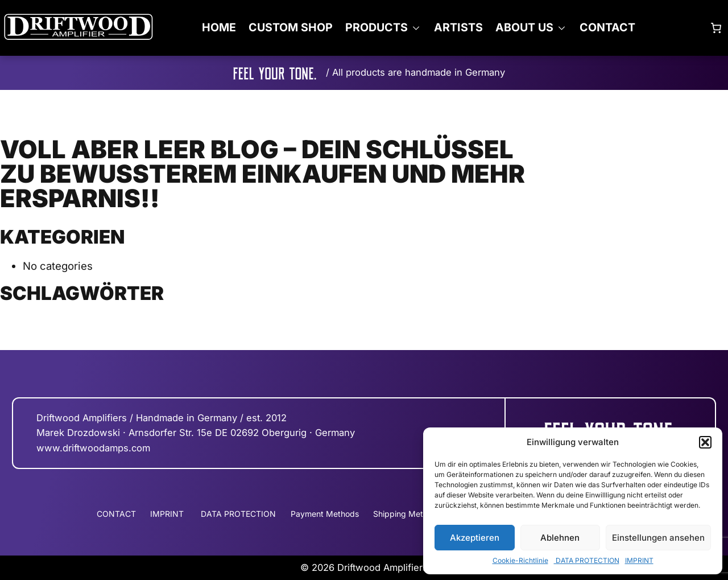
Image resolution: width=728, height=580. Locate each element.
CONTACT (607, 27)
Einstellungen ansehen (658, 538)
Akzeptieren (475, 538)
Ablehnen (560, 538)
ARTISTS (458, 27)
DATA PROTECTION (587, 560)
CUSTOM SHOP (291, 27)
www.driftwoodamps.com (93, 448)
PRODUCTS (377, 27)
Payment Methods (325, 514)
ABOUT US (524, 27)
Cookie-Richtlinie (520, 560)
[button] (705, 442)
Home (219, 27)
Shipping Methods (407, 514)
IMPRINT (639, 560)
